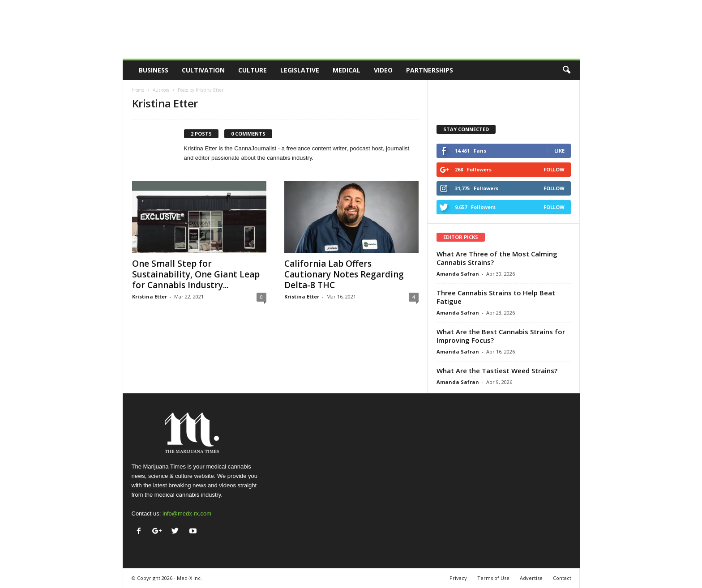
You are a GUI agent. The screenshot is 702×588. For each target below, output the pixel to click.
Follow (554, 169)
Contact (562, 578)
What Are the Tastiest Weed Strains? (497, 371)
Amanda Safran (458, 274)
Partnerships (430, 70)
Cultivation (203, 70)
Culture (253, 70)
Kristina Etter (150, 296)
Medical (347, 70)
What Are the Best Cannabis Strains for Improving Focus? (501, 336)
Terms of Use (493, 578)
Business (154, 70)
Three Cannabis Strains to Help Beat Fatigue (496, 297)
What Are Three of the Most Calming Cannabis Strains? (497, 258)
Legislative (300, 70)
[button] (566, 70)
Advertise (531, 578)
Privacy (458, 578)
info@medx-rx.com (187, 513)
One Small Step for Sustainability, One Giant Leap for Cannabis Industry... (196, 274)
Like (559, 151)
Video (383, 70)
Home (138, 90)
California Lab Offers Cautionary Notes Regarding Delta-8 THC (344, 274)
